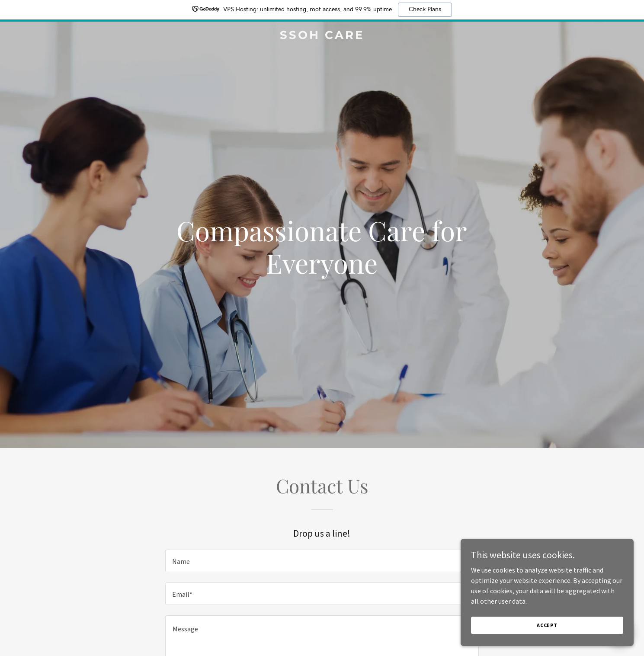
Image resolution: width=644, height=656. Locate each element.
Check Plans (425, 10)
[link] (322, 36)
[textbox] (322, 561)
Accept (547, 643)
